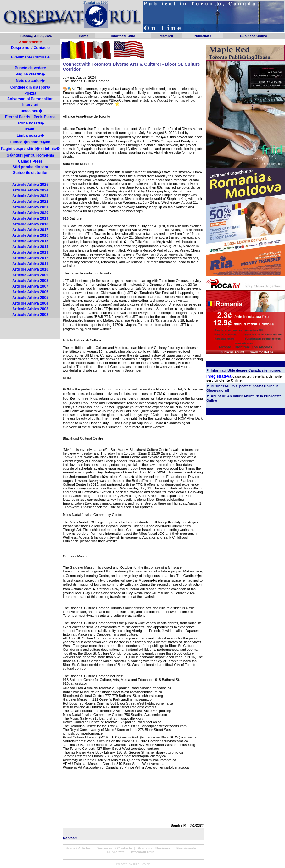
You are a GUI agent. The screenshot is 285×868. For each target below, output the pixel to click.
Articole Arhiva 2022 (30, 202)
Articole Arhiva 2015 (30, 241)
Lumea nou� (30, 111)
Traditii (30, 129)
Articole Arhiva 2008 (30, 281)
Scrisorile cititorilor (30, 173)
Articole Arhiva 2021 (30, 207)
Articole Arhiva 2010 (30, 269)
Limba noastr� (30, 135)
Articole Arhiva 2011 (30, 264)
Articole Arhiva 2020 (30, 213)
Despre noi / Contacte (30, 48)
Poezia (30, 93)
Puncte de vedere (30, 68)
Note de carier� (30, 81)
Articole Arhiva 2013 (30, 252)
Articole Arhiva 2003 (30, 309)
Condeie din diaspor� (30, 87)
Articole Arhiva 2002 (30, 315)
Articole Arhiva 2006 (30, 292)
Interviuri (30, 105)
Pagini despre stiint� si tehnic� (30, 149)
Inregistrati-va (219, 376)
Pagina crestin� (30, 74)
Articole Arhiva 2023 (30, 196)
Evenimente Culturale (30, 57)
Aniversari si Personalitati (30, 99)
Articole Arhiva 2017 (30, 230)
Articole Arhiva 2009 (30, 275)
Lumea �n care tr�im (30, 142)
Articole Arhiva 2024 (30, 190)
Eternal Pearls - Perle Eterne (30, 117)
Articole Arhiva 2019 (30, 218)
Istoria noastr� (30, 123)
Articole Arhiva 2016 (30, 235)
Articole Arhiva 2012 (30, 258)
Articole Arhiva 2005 (30, 298)
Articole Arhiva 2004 (30, 303)
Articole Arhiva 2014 (30, 247)
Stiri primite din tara (30, 167)
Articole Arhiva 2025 (30, 185)
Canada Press (30, 161)
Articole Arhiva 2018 (30, 224)
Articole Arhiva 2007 (30, 286)
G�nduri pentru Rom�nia (30, 155)
